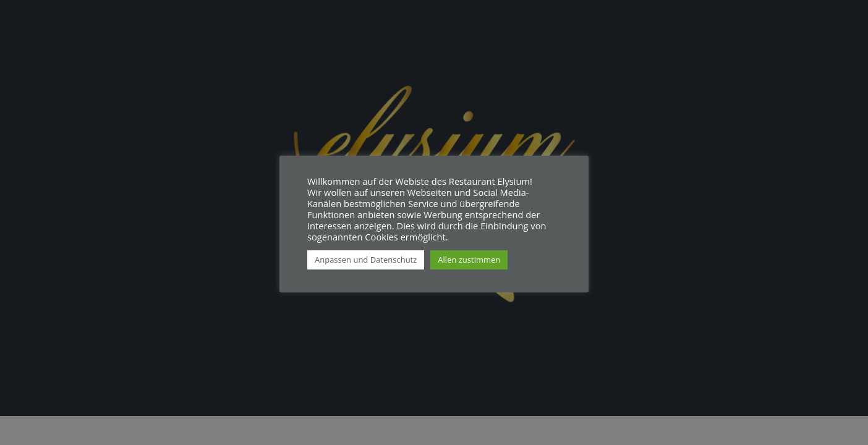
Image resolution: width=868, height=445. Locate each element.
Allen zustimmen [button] (469, 260)
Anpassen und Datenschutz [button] (366, 260)
